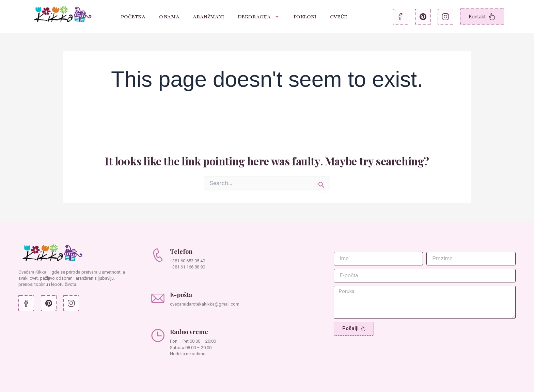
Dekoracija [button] (259, 17)
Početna (133, 17)
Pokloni (305, 17)
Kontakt (482, 17)
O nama (169, 17)
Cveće (339, 17)
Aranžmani (208, 17)
